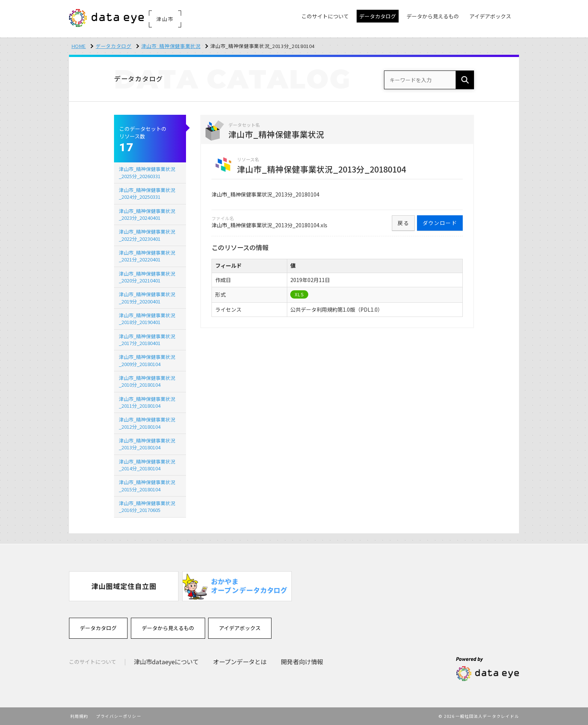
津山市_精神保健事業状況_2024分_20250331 (147, 193)
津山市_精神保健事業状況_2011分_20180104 (147, 402)
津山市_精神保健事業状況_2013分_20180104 (147, 444)
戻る (403, 223)
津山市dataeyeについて (166, 662)
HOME (79, 46)
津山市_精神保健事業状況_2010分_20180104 (147, 381)
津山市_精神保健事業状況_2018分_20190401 (147, 319)
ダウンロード (440, 223)
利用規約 (79, 716)
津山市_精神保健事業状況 (171, 46)
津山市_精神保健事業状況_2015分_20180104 (147, 486)
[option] (124, 586)
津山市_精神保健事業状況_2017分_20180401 (147, 340)
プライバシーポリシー (119, 716)
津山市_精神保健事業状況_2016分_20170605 (147, 507)
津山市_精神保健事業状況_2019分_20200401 (147, 298)
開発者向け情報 (302, 662)
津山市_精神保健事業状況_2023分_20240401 (147, 214)
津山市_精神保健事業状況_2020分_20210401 (147, 277)
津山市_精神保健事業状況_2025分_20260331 (147, 172)
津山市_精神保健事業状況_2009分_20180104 (147, 360)
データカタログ (114, 46)
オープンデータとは (240, 662)
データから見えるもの (168, 628)
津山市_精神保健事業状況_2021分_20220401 (147, 256)
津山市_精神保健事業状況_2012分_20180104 (147, 423)
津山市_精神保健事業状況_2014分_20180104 (147, 465)
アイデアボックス (240, 628)
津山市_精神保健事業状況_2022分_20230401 (147, 235)
